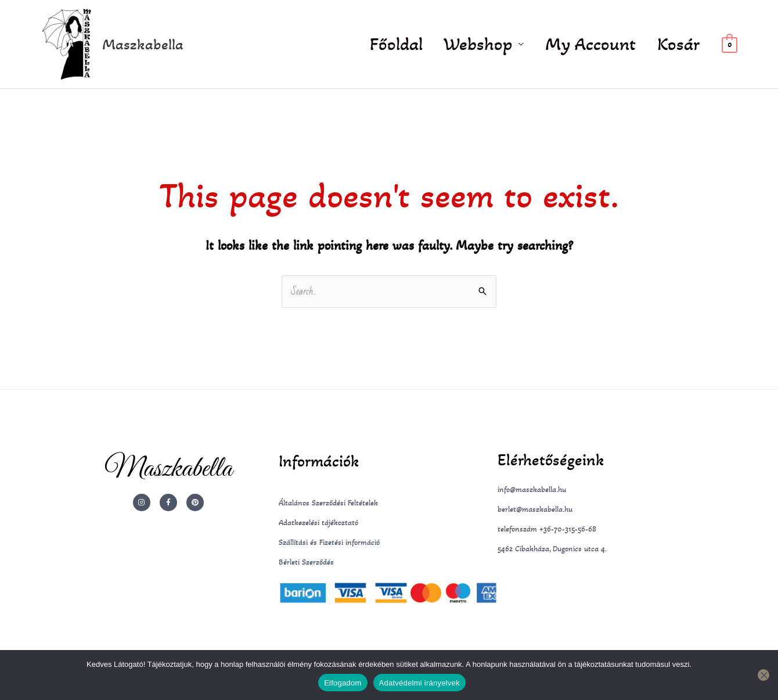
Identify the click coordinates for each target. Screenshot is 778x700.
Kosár (680, 44)
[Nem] (763, 675)
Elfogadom (343, 683)
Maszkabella (143, 44)
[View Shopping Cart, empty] (730, 44)
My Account (596, 44)
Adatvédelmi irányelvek (419, 683)
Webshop (488, 44)
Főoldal (410, 44)
